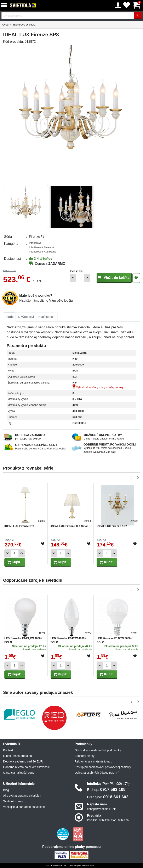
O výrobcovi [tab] (26, 317)
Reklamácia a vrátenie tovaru (93, 761)
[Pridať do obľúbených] (136, 278)
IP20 (75, 371)
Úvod (5, 25)
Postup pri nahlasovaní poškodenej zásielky (103, 767)
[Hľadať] (138, 16)
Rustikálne (50, 252)
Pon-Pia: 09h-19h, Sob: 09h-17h (108, 820)
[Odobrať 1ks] (73, 278)
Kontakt (8, 750)
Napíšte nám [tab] (47, 317)
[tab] (9, 317)
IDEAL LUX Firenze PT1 (19, 526)
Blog (6, 790)
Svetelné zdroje (13, 801)
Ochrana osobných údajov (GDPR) (97, 773)
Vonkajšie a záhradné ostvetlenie (24, 807)
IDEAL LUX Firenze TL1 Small (70, 526)
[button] (132, 478)
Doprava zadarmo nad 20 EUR (23, 761)
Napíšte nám (29, 300)
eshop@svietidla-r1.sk (101, 809)
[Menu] (5, 5)
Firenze (37, 237)
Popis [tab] (9, 317)
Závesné (49, 247)
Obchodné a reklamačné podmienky (98, 750)
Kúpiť (14, 562)
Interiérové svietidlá (24, 25)
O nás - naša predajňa (18, 756)
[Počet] (80, 278)
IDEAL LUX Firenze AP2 (112, 526)
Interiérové (35, 243)
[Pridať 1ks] (87, 278)
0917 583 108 (106, 789)
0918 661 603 (108, 797)
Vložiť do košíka (114, 278)
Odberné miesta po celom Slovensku (27, 767)
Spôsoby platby (85, 756)
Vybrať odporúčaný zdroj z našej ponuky (98, 387)
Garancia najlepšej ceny (19, 773)
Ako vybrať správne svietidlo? (22, 796)
